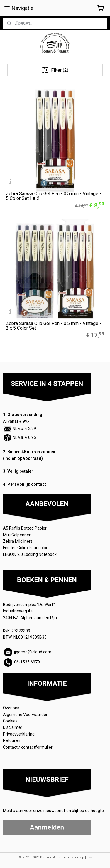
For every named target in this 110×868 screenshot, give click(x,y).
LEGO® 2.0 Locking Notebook (30, 554)
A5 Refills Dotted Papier (25, 528)
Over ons (11, 708)
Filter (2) (55, 70)
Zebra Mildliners (18, 541)
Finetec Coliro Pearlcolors (26, 548)
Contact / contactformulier (28, 747)
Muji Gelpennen (17, 535)
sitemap (78, 857)
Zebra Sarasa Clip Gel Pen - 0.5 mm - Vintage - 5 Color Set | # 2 (54, 196)
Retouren (12, 740)
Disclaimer (13, 727)
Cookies (11, 721)
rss (89, 857)
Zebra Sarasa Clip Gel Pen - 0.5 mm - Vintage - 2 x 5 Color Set (54, 326)
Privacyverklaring (19, 734)
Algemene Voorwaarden (26, 715)
